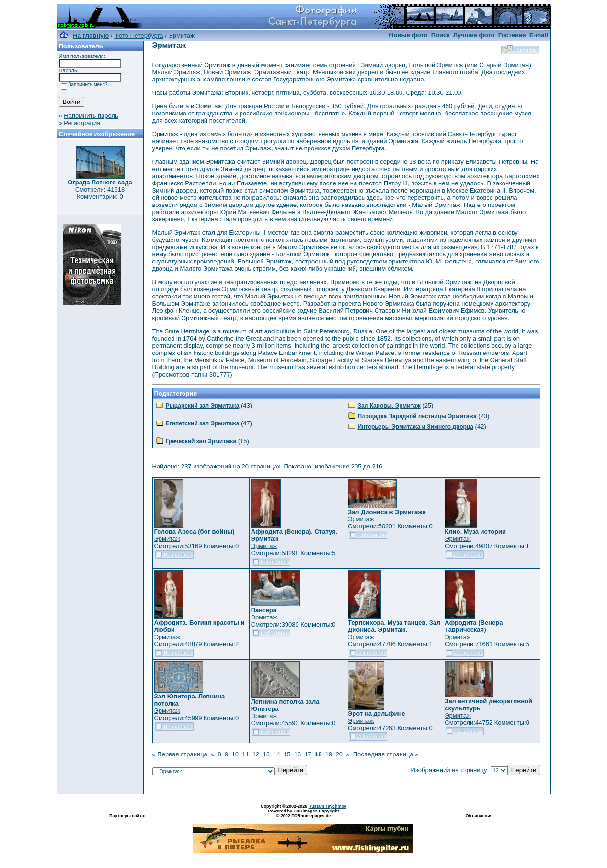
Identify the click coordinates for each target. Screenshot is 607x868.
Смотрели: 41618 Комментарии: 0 (100, 193)
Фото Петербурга (138, 36)
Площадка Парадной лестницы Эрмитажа (417, 416)
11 (245, 754)
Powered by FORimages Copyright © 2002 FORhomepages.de (303, 813)
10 (235, 754)
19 (329, 754)
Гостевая (512, 35)
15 (287, 754)
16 (298, 754)
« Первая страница (180, 754)
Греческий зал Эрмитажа (201, 441)
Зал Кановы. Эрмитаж (389, 406)
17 (308, 754)
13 (266, 754)
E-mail (539, 35)
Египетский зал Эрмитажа (203, 423)
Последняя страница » (386, 754)
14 (276, 754)
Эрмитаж (167, 539)
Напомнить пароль (91, 116)
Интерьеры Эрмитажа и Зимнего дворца (416, 427)
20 (339, 754)
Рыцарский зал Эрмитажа (203, 406)
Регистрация (82, 123)
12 (256, 754)
